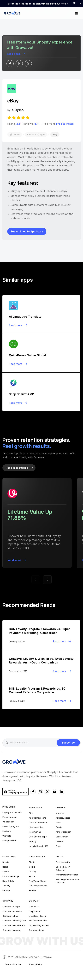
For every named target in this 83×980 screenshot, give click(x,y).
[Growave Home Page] (11, 13)
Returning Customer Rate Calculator (68, 881)
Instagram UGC (10, 841)
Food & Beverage (11, 876)
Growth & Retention (38, 823)
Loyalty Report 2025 (39, 846)
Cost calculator (63, 862)
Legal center (62, 837)
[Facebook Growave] (33, 792)
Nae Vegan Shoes (38, 881)
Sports (6, 872)
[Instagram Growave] (40, 792)
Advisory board (63, 818)
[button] (76, 13)
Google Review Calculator (63, 868)
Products (9, 807)
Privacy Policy (35, 964)
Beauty (6, 862)
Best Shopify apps (38, 837)
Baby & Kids (8, 881)
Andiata (33, 890)
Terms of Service (13, 964)
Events (59, 827)
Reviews (7, 831)
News (58, 823)
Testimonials (35, 832)
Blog (31, 813)
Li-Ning (33, 872)
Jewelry (6, 886)
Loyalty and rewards (12, 812)
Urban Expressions (38, 886)
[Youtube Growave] (54, 792)
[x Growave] (47, 792)
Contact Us (34, 907)
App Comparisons (38, 818)
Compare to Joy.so (12, 930)
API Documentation (38, 921)
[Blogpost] (41, 314)
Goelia (32, 867)
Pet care (6, 890)
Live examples (36, 827)
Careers (59, 841)
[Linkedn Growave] (62, 792)
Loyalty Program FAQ (39, 925)
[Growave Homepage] (14, 762)
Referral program (11, 826)
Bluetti (32, 862)
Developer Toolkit (38, 916)
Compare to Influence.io (14, 925)
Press (58, 846)
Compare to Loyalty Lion (14, 921)
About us (60, 813)
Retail (5, 867)
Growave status (36, 930)
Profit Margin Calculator (67, 875)
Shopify (33, 841)
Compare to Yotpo (11, 907)
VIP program (8, 822)
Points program (10, 817)
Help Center (35, 911)
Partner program (63, 832)
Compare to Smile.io (12, 911)
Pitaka (32, 876)
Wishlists (7, 836)
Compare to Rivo (10, 916)
